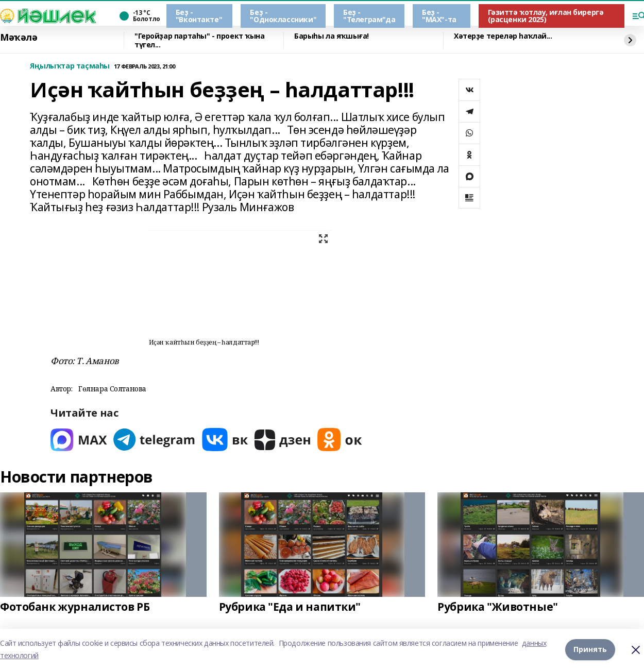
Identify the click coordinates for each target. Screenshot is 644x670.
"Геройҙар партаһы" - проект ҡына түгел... (200, 40)
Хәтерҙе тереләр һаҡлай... (503, 36)
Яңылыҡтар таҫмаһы (70, 66)
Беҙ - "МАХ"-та (439, 16)
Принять (590, 649)
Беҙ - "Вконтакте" (199, 16)
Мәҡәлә (19, 38)
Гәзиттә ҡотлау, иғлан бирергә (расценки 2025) (546, 16)
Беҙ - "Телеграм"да (369, 16)
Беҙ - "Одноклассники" (283, 16)
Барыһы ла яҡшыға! (332, 36)
